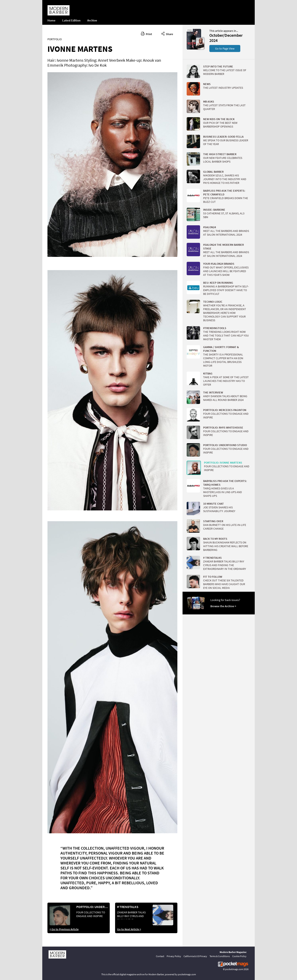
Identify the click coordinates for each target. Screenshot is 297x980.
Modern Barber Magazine (233, 952)
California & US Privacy (195, 956)
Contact (160, 956)
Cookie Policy (239, 956)
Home (51, 20)
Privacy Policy (174, 956)
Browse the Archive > (223, 606)
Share (167, 33)
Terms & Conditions (220, 956)
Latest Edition (71, 20)
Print (146, 33)
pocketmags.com (234, 969)
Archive (92, 20)
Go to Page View (225, 48)
